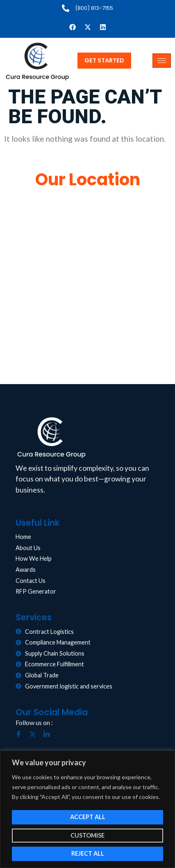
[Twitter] (36, 734)
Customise (87, 835)
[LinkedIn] (50, 734)
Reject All (88, 853)
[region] (87, 809)
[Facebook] (22, 734)
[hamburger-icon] (162, 61)
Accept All (88, 817)
